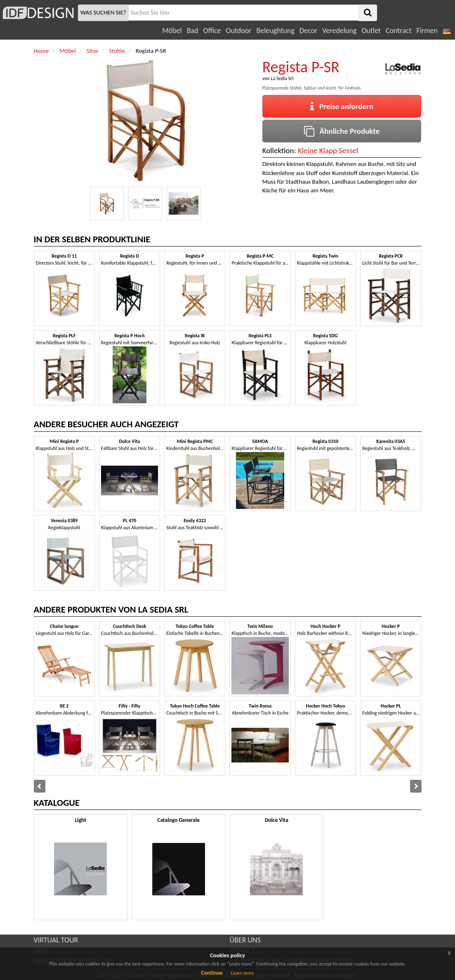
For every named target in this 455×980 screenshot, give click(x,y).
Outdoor (239, 31)
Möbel (172, 31)
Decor (308, 31)
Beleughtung (275, 31)
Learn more (243, 973)
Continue (212, 973)
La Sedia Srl (282, 78)
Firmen (427, 31)
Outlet (371, 31)
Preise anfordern (342, 106)
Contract (399, 31)
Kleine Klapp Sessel (328, 150)
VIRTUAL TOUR (56, 940)
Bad (193, 31)
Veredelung (339, 31)
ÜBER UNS (245, 940)
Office (212, 31)
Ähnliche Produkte (342, 131)
